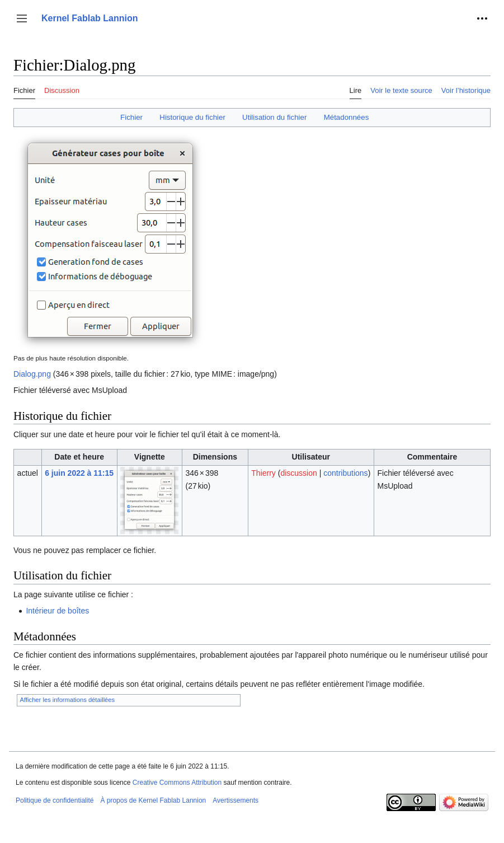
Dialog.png (32, 374)
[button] (22, 18)
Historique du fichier (192, 117)
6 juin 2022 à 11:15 (79, 473)
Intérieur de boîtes (57, 611)
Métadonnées (347, 117)
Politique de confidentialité (55, 800)
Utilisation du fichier (274, 117)
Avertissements (235, 800)
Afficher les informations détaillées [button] (68, 700)
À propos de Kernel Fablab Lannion (153, 800)
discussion (298, 473)
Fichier (131, 117)
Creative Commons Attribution (177, 783)
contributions (345, 473)
